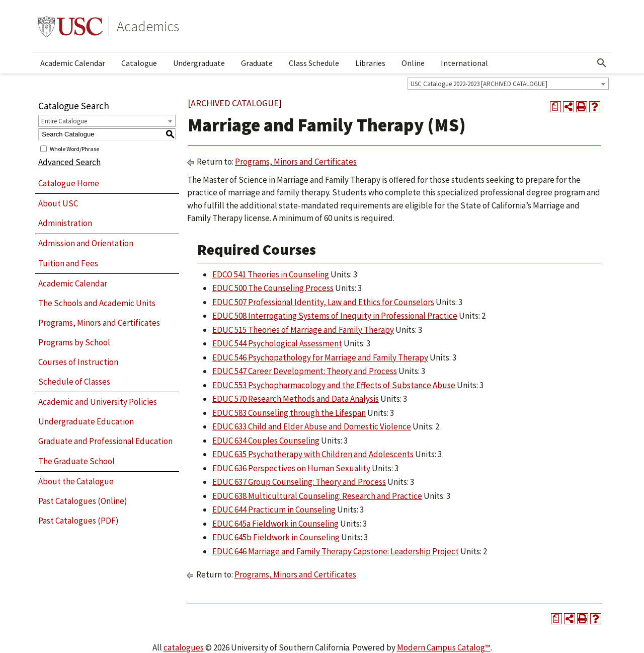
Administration (65, 223)
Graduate (257, 63)
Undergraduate (199, 63)
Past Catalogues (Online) (83, 501)
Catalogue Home (69, 183)
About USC (58, 203)
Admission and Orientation (86, 243)
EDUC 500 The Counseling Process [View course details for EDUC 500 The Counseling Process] (273, 288)
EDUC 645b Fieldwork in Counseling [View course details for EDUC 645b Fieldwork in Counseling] (276, 537)
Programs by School (74, 342)
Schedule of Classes (74, 382)
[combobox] (508, 84)
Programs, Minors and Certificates (99, 323)
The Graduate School (76, 461)
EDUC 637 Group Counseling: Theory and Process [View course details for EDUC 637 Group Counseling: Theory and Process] (299, 482)
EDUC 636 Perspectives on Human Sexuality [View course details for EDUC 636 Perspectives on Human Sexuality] (291, 468)
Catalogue (139, 63)
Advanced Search (69, 162)
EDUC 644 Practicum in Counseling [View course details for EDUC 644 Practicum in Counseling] (274, 510)
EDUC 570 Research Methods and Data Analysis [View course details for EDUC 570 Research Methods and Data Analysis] (296, 399)
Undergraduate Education (86, 421)
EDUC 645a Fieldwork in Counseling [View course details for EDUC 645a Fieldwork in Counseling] (275, 524)
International (464, 63)
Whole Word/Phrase (74, 148)
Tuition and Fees (68, 263)
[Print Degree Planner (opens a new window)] (555, 107)
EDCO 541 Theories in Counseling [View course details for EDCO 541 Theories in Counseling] (271, 274)
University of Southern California (70, 26)
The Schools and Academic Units (97, 303)
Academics (148, 26)
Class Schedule (314, 63)
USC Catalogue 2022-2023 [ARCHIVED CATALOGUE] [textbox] (479, 84)
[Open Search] (602, 63)
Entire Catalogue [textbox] (64, 121)
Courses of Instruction (78, 362)
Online (413, 63)
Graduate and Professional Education (105, 441)
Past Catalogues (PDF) (78, 521)
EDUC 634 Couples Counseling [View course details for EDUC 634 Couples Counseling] (266, 441)
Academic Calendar (73, 63)
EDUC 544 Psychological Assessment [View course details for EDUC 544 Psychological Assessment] (277, 343)
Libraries (370, 63)
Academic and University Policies (98, 402)
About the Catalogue (76, 481)
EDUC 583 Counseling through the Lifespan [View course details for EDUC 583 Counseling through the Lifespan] (289, 413)
